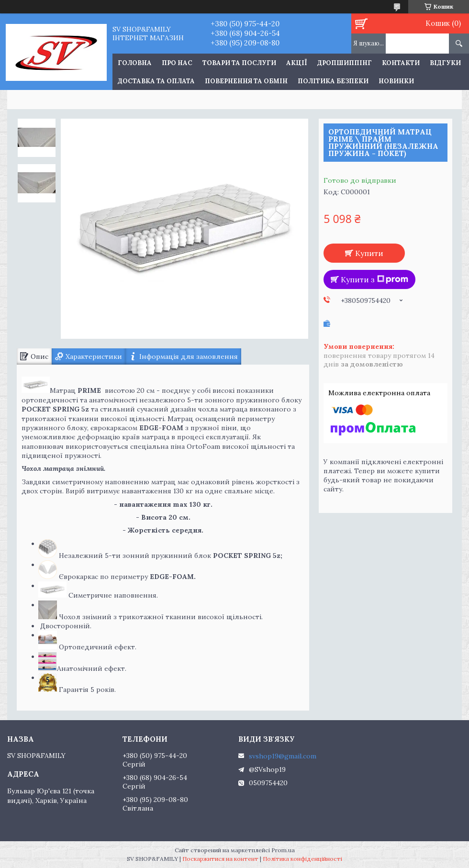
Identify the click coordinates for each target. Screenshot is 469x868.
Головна (135, 63)
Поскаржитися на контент (220, 859)
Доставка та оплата (156, 81)
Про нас (177, 63)
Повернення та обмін (246, 81)
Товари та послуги (239, 63)
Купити (369, 253)
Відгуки (445, 63)
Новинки (396, 81)
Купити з (374, 279)
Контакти (401, 63)
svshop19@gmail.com (283, 756)
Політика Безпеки (333, 81)
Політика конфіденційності (302, 859)
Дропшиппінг (345, 63)
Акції (297, 63)
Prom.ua (283, 850)
